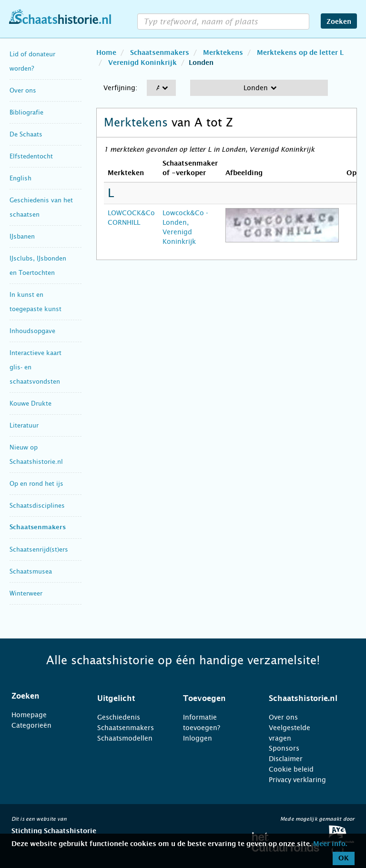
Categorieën (31, 725)
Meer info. (330, 844)
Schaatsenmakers (38, 528)
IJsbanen (22, 236)
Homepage (29, 715)
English (20, 178)
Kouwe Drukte (30, 403)
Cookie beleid (291, 769)
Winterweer (26, 593)
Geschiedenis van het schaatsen (41, 207)
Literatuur (24, 425)
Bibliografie (26, 112)
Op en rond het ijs (36, 484)
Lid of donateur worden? (32, 61)
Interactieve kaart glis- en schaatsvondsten (36, 367)
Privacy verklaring (297, 780)
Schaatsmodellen (125, 738)
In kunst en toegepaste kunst (36, 302)
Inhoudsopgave (32, 331)
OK (344, 858)
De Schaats (26, 134)
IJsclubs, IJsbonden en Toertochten (38, 266)
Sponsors (284, 748)
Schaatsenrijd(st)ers (39, 549)
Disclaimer (286, 759)
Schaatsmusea (31, 571)
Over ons (23, 90)
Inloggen (198, 738)
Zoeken (339, 22)
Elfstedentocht (31, 156)
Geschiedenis (119, 717)
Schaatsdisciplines (37, 506)
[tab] (42, 696)
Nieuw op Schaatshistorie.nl (36, 455)
